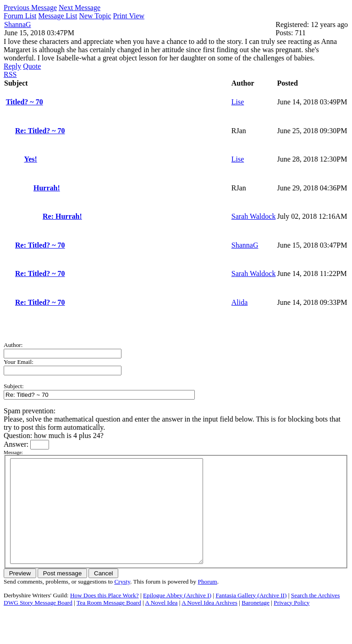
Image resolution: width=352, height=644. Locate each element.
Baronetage (256, 623)
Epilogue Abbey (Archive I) (177, 616)
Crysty (122, 602)
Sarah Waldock (254, 216)
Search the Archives (316, 616)
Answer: (17, 444)
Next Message (80, 8)
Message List (58, 16)
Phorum (208, 602)
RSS (10, 74)
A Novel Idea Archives (209, 623)
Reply (12, 66)
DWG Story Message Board (38, 623)
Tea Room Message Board (109, 623)
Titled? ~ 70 (25, 102)
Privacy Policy (291, 623)
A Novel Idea (161, 623)
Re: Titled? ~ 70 (40, 131)
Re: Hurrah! (62, 216)
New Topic (95, 16)
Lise (238, 102)
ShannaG (18, 24)
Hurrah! (47, 188)
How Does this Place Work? (104, 616)
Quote (32, 66)
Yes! (30, 159)
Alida (240, 302)
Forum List (20, 16)
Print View (129, 16)
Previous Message (30, 8)
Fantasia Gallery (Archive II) (251, 616)
